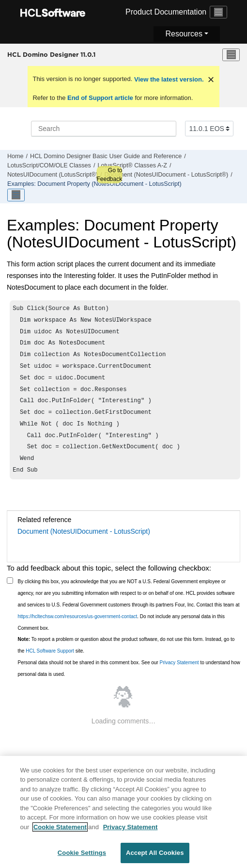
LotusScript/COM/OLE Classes (49, 165)
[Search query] (104, 129)
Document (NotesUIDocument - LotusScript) (84, 546)
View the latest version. (168, 79)
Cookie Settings (82, 854)
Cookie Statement (60, 828)
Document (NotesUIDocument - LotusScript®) (167, 175)
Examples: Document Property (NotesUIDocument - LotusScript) (94, 184)
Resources (184, 34)
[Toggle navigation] (218, 12)
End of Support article (100, 98)
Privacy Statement (179, 677)
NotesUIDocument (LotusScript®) (53, 175)
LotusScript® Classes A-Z (132, 165)
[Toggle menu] (231, 55)
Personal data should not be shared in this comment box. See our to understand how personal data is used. (129, 683)
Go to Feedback (109, 175)
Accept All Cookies (155, 854)
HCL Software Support (50, 665)
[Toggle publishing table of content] (16, 195)
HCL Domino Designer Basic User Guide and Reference (106, 156)
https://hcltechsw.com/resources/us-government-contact (78, 631)
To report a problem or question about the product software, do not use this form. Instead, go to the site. (126, 660)
